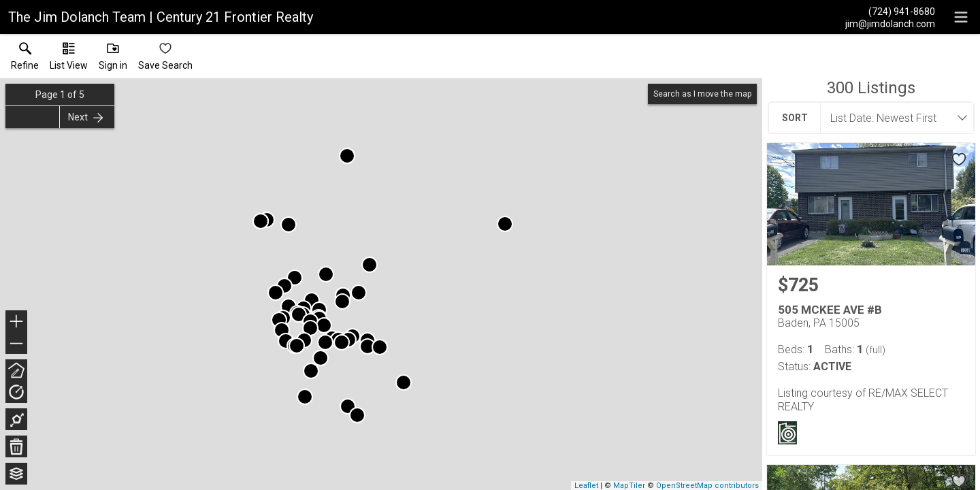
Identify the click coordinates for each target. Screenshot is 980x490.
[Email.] (890, 23)
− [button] (16, 344)
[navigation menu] (961, 17)
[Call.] (890, 11)
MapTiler (629, 486)
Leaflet (586, 486)
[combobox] (893, 118)
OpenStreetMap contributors (707, 486)
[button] (69, 59)
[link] (25, 59)
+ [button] (17, 323)
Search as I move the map (702, 94)
